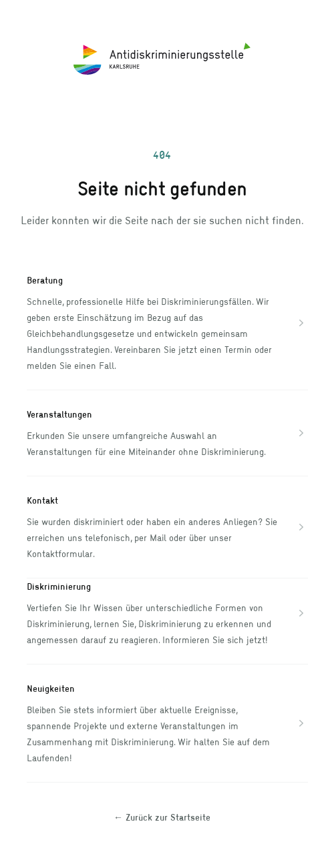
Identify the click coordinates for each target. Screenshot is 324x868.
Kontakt (42, 500)
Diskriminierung (59, 586)
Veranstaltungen (59, 414)
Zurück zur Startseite (162, 817)
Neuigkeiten (51, 688)
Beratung (45, 280)
